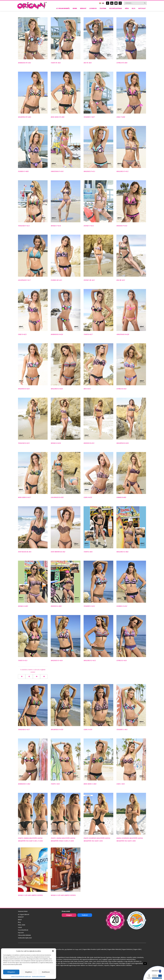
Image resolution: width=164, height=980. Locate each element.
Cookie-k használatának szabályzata (21, 976)
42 (29, 676)
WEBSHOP (21, 917)
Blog (19, 922)
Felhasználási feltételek (24, 935)
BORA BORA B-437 (24, 497)
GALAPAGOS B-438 (57, 497)
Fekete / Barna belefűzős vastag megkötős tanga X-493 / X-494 (63, 839)
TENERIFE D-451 (89, 606)
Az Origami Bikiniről (24, 914)
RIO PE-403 (88, 63)
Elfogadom (11, 972)
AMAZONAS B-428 (123, 334)
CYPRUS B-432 (121, 389)
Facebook (85, 915)
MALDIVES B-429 (24, 389)
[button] (53, 951)
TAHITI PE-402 (56, 63)
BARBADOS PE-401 (24, 63)
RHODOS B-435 (89, 443)
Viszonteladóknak (23, 930)
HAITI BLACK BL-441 (25, 552)
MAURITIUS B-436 (122, 443)
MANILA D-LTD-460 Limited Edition (63, 895)
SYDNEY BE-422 (89, 280)
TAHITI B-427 (88, 334)
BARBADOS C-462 (24, 784)
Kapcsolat (21, 933)
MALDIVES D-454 (57, 660)
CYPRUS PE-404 (122, 63)
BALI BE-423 (121, 280)
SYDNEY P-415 (89, 226)
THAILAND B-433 (24, 443)
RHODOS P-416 (122, 226)
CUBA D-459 (88, 729)
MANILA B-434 (56, 443)
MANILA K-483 (23, 606)
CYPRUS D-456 (121, 660)
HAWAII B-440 (121, 497)
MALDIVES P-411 (89, 171)
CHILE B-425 (22, 334)
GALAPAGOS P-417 (24, 280)
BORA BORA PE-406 (57, 117)
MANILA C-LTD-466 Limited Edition (30, 895)
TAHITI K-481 (88, 552)
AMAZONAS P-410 (57, 171)
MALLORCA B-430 (57, 389)
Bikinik (20, 920)
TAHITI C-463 (55, 784)
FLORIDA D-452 (122, 606)
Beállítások (46, 972)
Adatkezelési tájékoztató (39, 976)
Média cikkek (22, 925)
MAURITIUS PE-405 (24, 117)
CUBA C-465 (121, 784)
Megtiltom (29, 972)
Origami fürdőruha (127, 949)
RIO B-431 (87, 389)
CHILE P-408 (121, 117)
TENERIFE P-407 (89, 117)
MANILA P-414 (56, 226)
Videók (20, 927)
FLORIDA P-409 (23, 171)
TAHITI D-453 (23, 660)
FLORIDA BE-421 (56, 280)
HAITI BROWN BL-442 (58, 552)
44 (37, 676)
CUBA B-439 (88, 497)
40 (22, 676)
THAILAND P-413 (24, 226)
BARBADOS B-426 (57, 334)
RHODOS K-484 (56, 606)
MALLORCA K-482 (122, 552)
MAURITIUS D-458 (57, 729)
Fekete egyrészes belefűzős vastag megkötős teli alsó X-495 (97, 839)
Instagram (69, 915)
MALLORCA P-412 (122, 171)
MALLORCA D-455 (90, 660)
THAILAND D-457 (24, 729)
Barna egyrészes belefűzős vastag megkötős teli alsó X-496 (130, 839)
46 (44, 676)
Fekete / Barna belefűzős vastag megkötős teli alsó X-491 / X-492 (30, 839)
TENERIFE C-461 (122, 729)
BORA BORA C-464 (90, 784)
